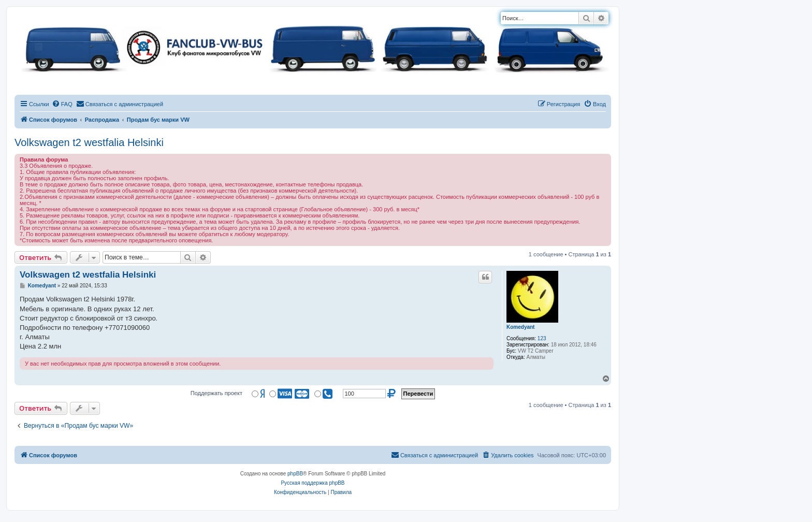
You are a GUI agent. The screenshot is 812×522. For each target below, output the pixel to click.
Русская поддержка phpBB (313, 483)
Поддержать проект (216, 393)
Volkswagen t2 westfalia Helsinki (89, 142)
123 (542, 338)
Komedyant (520, 327)
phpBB (295, 474)
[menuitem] (62, 104)
